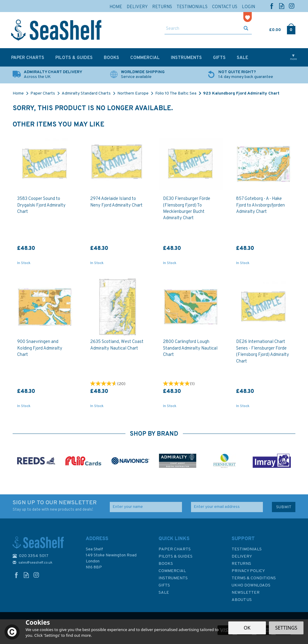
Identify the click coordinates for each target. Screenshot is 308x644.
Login (248, 7)
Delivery (242, 557)
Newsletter (246, 593)
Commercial (172, 571)
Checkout (291, 29)
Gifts (164, 585)
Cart (270, 29)
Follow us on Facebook (272, 6)
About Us (242, 600)
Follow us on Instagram (292, 6)
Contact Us (225, 7)
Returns (241, 564)
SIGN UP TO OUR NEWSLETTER (57, 506)
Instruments (173, 578)
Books (166, 564)
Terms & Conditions (254, 578)
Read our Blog (282, 6)
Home (116, 7)
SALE (164, 593)
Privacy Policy (248, 571)
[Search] (202, 29)
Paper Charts (175, 549)
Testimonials (247, 549)
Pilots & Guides (176, 557)
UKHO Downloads (251, 585)
